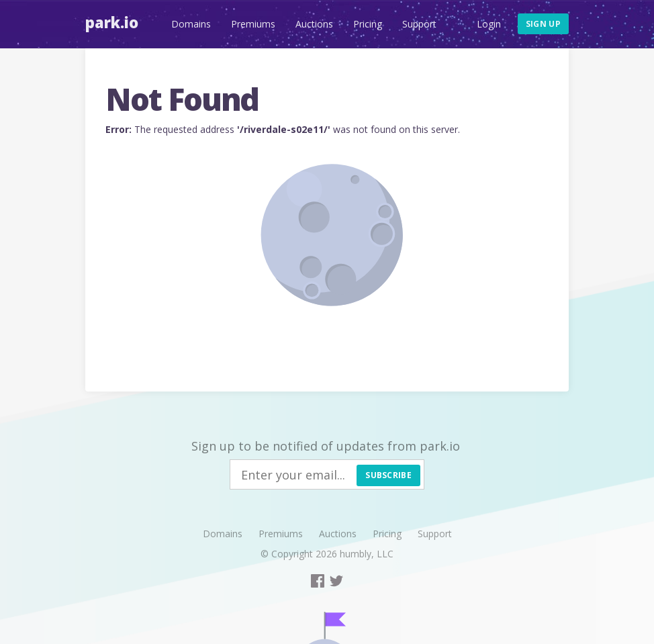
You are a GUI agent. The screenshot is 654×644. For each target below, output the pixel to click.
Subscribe (388, 475)
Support (419, 24)
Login (489, 24)
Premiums (253, 24)
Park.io (112, 22)
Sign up (543, 24)
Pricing (368, 24)
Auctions (314, 24)
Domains (191, 24)
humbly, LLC (367, 554)
